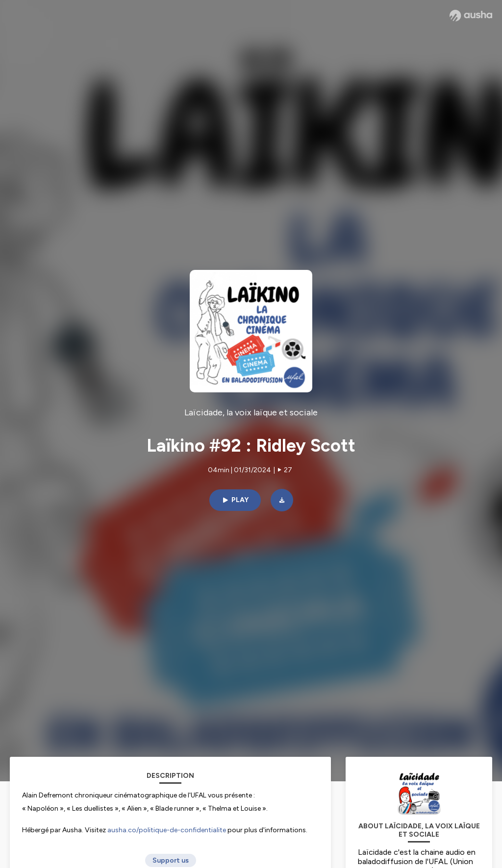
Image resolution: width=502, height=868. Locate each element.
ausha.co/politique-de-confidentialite (167, 830)
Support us (171, 860)
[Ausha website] (471, 16)
